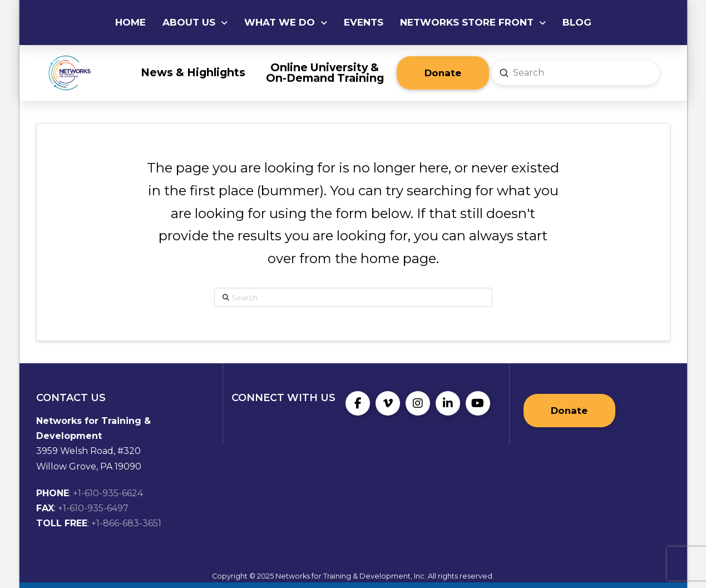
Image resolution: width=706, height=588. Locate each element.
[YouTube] (478, 403)
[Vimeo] (388, 403)
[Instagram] (418, 403)
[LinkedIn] (448, 403)
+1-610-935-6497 (93, 508)
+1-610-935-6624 (108, 493)
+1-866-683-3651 (126, 523)
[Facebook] (358, 403)
